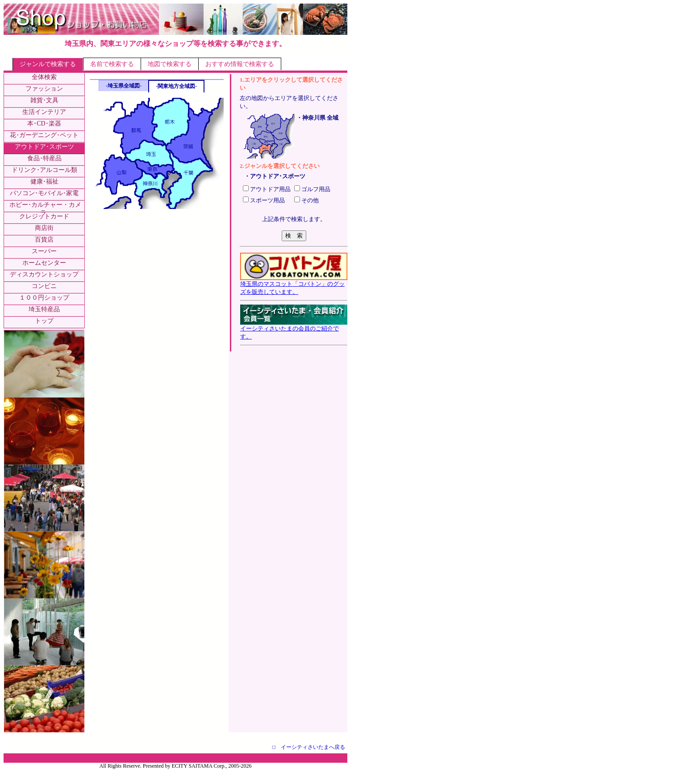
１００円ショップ (44, 298)
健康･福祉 (44, 182)
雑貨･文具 (44, 100)
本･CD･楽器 (44, 123)
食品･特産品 (44, 158)
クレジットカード (44, 216)
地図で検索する (170, 64)
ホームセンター (44, 263)
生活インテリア (44, 112)
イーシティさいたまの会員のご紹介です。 (294, 330)
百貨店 (44, 240)
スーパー (44, 251)
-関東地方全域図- (176, 86)
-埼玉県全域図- (124, 86)
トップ (44, 321)
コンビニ (44, 286)
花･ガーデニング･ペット (44, 135)
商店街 (44, 228)
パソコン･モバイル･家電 (44, 193)
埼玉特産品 (44, 309)
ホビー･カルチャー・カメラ (45, 209)
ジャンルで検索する (48, 64)
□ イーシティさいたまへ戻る (309, 747)
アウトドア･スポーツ (44, 147)
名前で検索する (112, 64)
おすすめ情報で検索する (240, 64)
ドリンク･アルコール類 (44, 170)
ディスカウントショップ (44, 274)
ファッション (44, 89)
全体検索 (44, 77)
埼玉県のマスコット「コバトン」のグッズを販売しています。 (294, 285)
